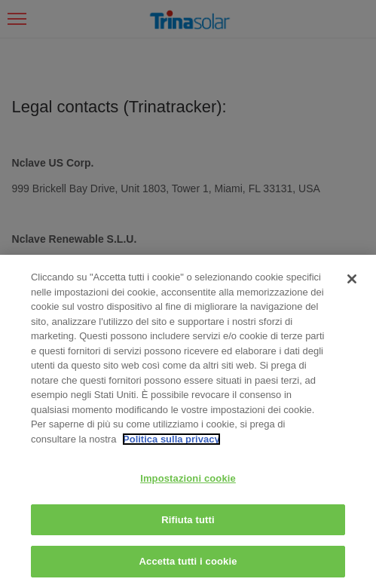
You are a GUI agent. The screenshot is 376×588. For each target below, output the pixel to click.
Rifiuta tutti (188, 520)
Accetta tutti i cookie (188, 561)
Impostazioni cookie (188, 478)
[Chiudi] (352, 279)
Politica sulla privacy (171, 439)
